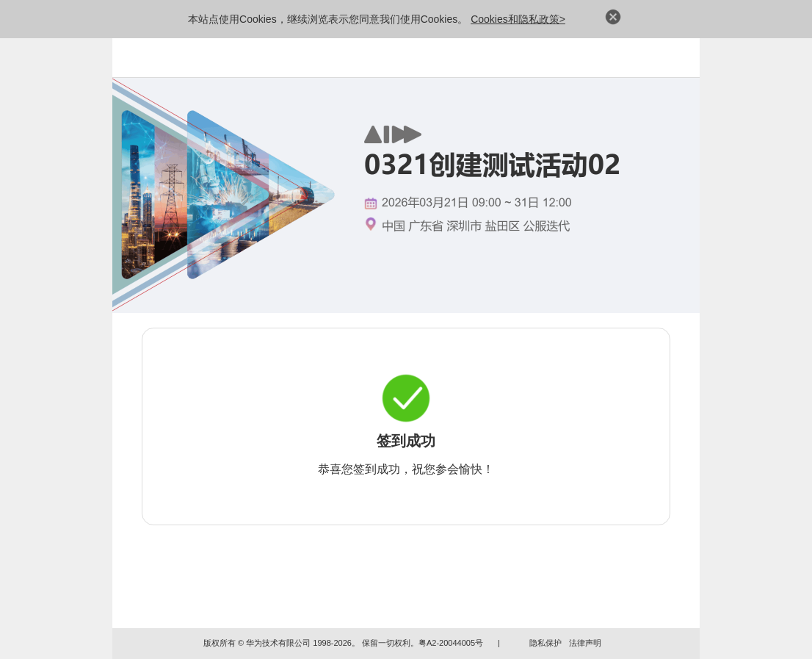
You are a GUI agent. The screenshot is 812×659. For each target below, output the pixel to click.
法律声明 (585, 643)
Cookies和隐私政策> (518, 19)
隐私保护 (545, 643)
